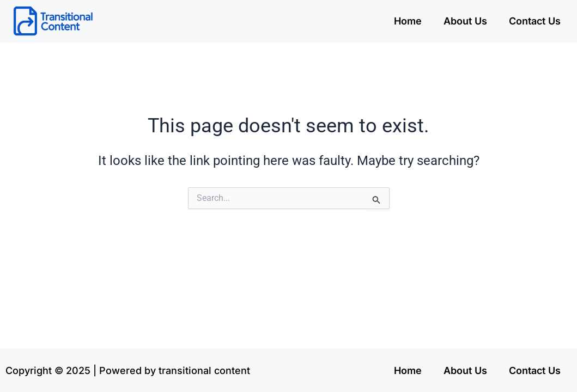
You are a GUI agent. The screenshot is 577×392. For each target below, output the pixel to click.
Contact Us (535, 21)
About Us (465, 21)
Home (408, 21)
